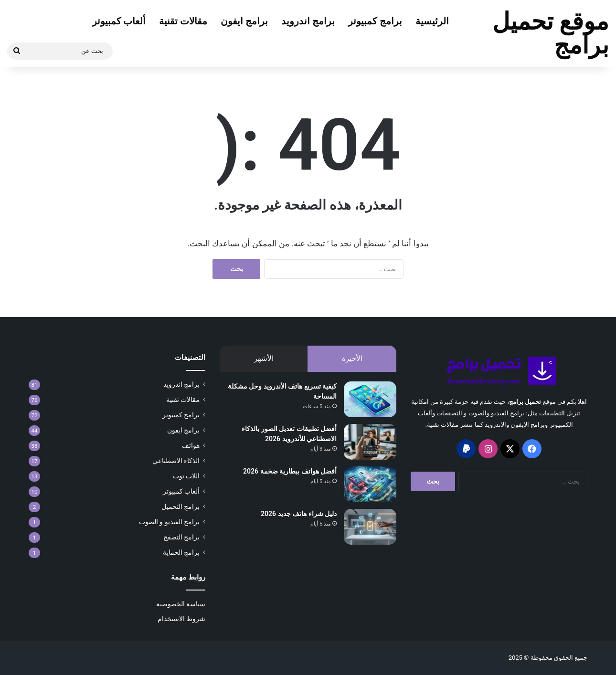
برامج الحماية (181, 552)
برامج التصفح (181, 537)
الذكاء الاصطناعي (176, 461)
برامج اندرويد (308, 21)
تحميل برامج (525, 402)
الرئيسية (432, 21)
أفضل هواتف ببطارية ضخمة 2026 (290, 471)
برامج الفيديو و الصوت (169, 522)
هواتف (191, 445)
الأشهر (264, 359)
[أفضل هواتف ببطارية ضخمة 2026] (370, 484)
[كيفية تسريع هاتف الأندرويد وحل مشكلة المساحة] (370, 399)
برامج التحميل (181, 506)
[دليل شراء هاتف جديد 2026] (370, 527)
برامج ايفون (244, 21)
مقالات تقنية (183, 21)
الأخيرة (352, 359)
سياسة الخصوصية (181, 604)
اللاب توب (186, 476)
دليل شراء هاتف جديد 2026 (299, 514)
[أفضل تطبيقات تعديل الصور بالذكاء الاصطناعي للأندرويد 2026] (370, 442)
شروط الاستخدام (181, 619)
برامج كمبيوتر (375, 21)
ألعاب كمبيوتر (119, 21)
